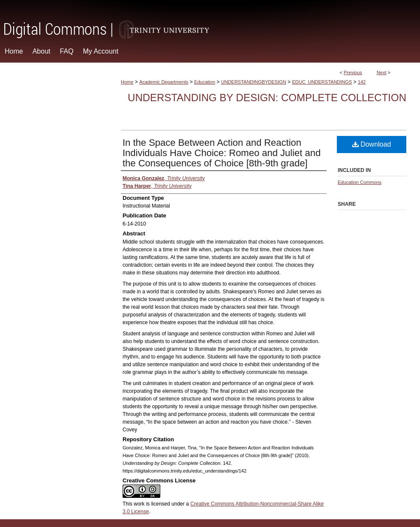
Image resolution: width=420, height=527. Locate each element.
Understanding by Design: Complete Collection (267, 98)
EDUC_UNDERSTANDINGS (322, 82)
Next (382, 72)
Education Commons (360, 182)
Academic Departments (164, 82)
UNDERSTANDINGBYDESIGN (254, 82)
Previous (353, 72)
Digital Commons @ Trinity (210, 20)
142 (362, 82)
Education (205, 82)
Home (127, 82)
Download (372, 144)
